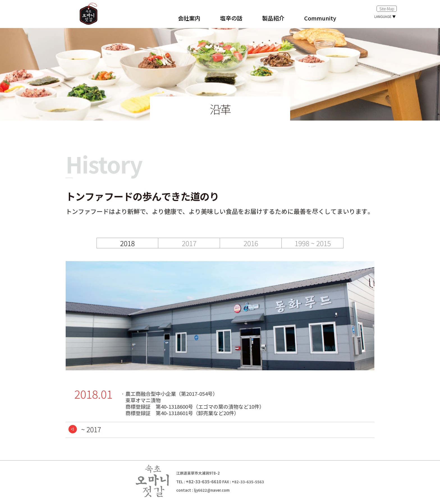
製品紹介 (273, 18)
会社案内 (189, 18)
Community (320, 18)
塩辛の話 (231, 18)
